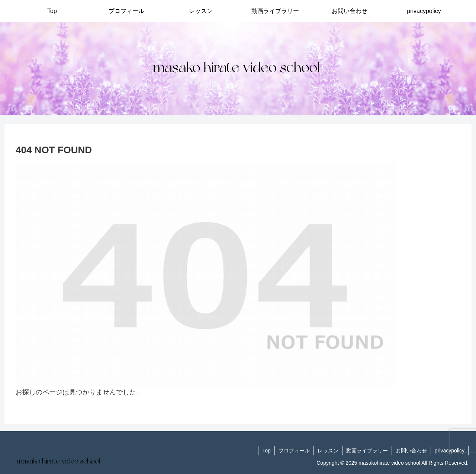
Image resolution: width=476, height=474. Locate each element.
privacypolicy (450, 451)
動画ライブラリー (367, 451)
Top (266, 451)
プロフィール (294, 451)
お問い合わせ (411, 451)
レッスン (328, 451)
